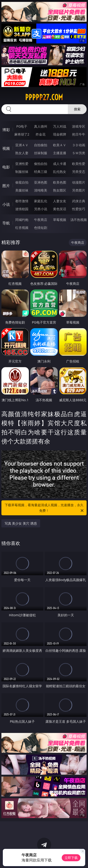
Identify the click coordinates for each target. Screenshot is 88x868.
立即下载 (71, 858)
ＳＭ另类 (79, 153)
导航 (6, 223)
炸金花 (41, 134)
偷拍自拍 (41, 164)
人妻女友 (60, 201)
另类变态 (79, 172)
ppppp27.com (44, 97)
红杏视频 (22, 228)
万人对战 (60, 126)
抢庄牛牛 (79, 134)
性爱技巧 (79, 209)
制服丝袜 (22, 172)
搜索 (77, 109)
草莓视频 (60, 220)
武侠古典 (79, 201)
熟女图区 (60, 190)
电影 (6, 167)
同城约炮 (22, 220)
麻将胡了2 (22, 134)
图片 (6, 186)
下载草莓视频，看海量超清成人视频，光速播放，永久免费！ (45, 508)
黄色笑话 (60, 209)
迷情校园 (22, 209)
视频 (6, 148)
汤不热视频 (79, 220)
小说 (6, 204)
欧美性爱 (79, 164)
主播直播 (60, 153)
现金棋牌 (60, 134)
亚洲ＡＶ (22, 145)
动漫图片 (79, 182)
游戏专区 (79, 126)
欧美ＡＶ (60, 145)
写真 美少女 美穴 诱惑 (21, 523)
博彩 (6, 130)
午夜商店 (41, 220)
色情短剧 (41, 228)
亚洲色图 (41, 182)
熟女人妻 (22, 153)
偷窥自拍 (22, 182)
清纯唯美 (41, 190)
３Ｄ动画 (79, 145)
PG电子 (22, 126)
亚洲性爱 (22, 164)
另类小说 (41, 209)
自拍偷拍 (41, 145)
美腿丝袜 (22, 190)
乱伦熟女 (60, 172)
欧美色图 (60, 182)
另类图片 (79, 190)
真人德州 (41, 126)
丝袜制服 (41, 153)
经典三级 (41, 172)
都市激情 (22, 201)
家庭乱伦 (41, 201)
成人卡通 (60, 164)
